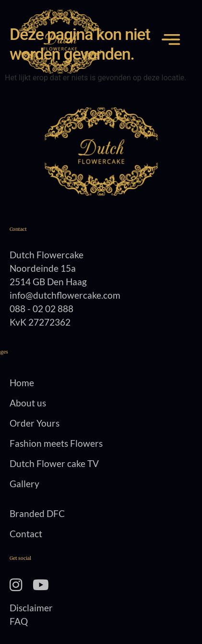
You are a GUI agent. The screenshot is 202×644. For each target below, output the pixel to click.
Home (22, 383)
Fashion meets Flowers (56, 443)
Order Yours (35, 423)
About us (28, 403)
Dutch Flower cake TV (54, 463)
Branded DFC (37, 513)
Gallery (24, 484)
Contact (26, 534)
